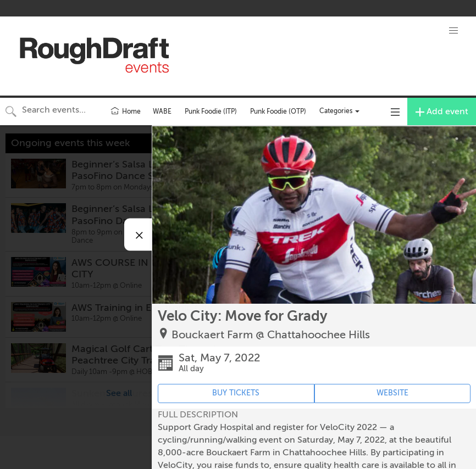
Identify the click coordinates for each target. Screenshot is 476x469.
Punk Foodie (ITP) (211, 111)
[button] (453, 31)
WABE (162, 111)
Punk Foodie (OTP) (278, 111)
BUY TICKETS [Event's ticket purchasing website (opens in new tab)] (236, 393)
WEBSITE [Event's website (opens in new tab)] (392, 393)
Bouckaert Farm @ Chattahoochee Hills (271, 335)
